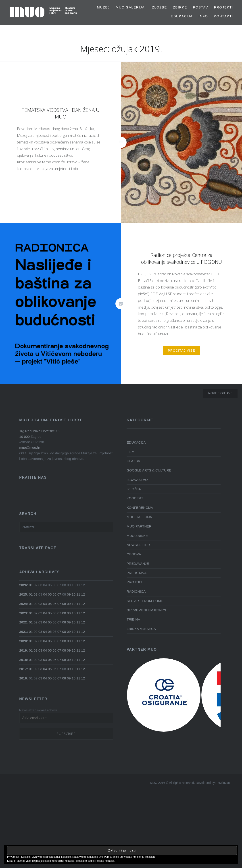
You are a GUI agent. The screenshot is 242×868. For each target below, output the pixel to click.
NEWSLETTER (138, 545)
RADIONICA (136, 591)
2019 (23, 650)
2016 (23, 678)
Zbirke (180, 7)
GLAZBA (133, 461)
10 (74, 594)
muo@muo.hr (30, 447)
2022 (23, 622)
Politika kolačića (105, 861)
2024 (23, 604)
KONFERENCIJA (140, 508)
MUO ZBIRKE (137, 536)
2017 (23, 669)
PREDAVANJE (138, 564)
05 (50, 594)
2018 (23, 660)
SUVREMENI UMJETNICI (146, 610)
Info (203, 16)
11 (78, 594)
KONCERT (135, 498)
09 (69, 594)
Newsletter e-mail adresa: (39, 710)
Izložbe (159, 7)
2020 (23, 641)
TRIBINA (133, 619)
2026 (23, 585)
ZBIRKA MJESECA (141, 629)
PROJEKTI (224, 7)
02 (36, 585)
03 (40, 585)
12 (83, 594)
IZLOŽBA (134, 489)
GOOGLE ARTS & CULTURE (149, 470)
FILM (130, 452)
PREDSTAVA (137, 573)
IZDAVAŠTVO (137, 480)
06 (55, 594)
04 (45, 594)
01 (31, 585)
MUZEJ (103, 7)
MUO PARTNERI (140, 526)
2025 (23, 594)
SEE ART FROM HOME (145, 601)
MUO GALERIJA (130, 7)
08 (64, 604)
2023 (23, 613)
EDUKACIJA (182, 16)
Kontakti (223, 16)
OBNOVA (134, 554)
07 (59, 594)
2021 (23, 632)
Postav (200, 7)
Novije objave (220, 393)
